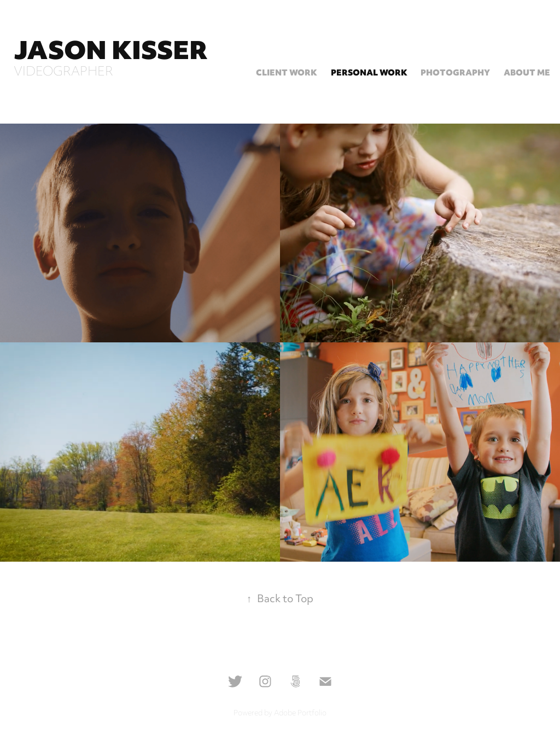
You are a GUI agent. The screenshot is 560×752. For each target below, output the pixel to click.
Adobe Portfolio (300, 714)
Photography (455, 74)
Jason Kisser (111, 53)
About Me (527, 74)
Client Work (287, 74)
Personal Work (369, 74)
